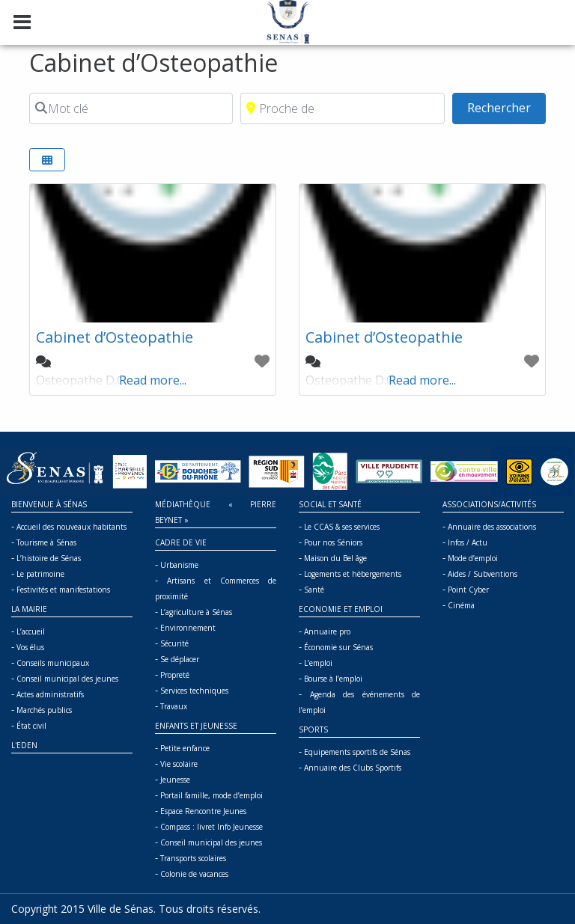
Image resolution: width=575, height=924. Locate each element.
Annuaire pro (327, 631)
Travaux (174, 706)
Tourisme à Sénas (46, 542)
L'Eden (24, 745)
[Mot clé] (131, 108)
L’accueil (31, 631)
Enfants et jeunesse (196, 726)
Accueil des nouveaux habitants (72, 527)
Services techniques (194, 691)
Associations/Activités (489, 504)
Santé (314, 590)
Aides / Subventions (483, 574)
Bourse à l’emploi (333, 679)
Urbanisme (179, 565)
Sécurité (174, 643)
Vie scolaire (179, 764)
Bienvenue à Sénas (49, 504)
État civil (31, 726)
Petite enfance (185, 748)
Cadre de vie (181, 542)
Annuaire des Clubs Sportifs (353, 768)
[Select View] (47, 160)
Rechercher (506, 107)
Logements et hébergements (353, 574)
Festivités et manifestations (63, 590)
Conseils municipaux (53, 663)
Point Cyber (468, 590)
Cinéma (461, 605)
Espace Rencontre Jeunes (203, 811)
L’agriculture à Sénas (196, 612)
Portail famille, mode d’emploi (212, 795)
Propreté (175, 675)
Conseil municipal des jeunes (67, 679)
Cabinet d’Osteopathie (115, 337)
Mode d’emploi (473, 558)
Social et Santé (330, 504)
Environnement (188, 628)
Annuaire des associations (492, 527)
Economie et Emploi (341, 609)
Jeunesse (175, 780)
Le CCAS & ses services (342, 527)
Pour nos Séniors (333, 542)
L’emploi (318, 663)
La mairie (29, 609)
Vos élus (30, 647)
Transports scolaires (193, 858)
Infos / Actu (468, 542)
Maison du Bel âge (335, 558)
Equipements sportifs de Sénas (357, 752)
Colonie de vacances (194, 874)
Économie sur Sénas (338, 647)
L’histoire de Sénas (49, 558)
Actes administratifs (50, 694)
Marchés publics (44, 710)
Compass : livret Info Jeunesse (212, 827)
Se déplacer (180, 659)
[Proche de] (342, 108)
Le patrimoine (40, 574)
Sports (313, 729)
